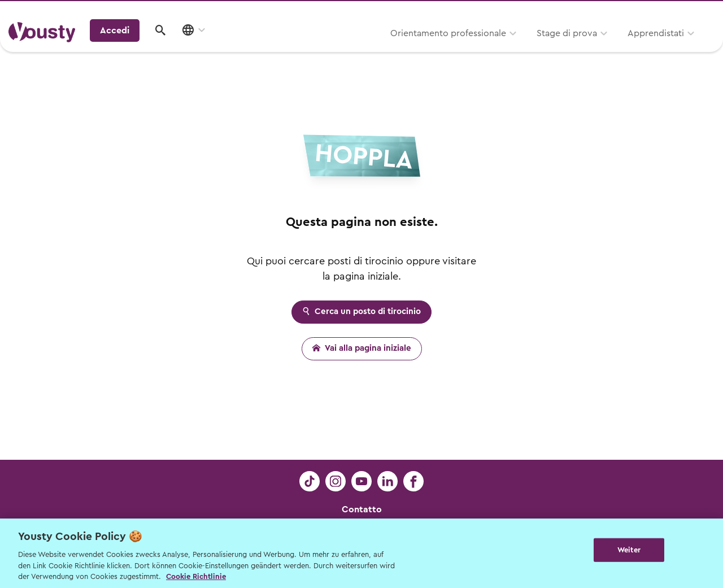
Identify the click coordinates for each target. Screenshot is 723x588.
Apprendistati (530, 49)
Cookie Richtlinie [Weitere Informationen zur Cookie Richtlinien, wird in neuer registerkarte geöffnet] (196, 576)
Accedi (626, 47)
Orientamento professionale (323, 49)
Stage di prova (441, 49)
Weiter (629, 552)
